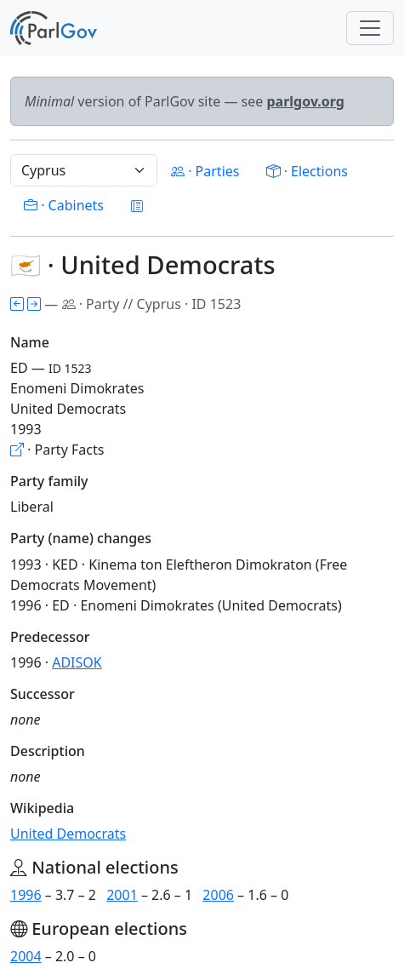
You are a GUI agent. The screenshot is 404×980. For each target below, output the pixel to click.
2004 (26, 956)
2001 (122, 895)
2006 (218, 895)
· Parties (205, 171)
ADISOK (77, 662)
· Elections (307, 171)
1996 (26, 895)
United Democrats (68, 834)
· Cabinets (64, 205)
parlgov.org (305, 101)
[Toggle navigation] (370, 28)
